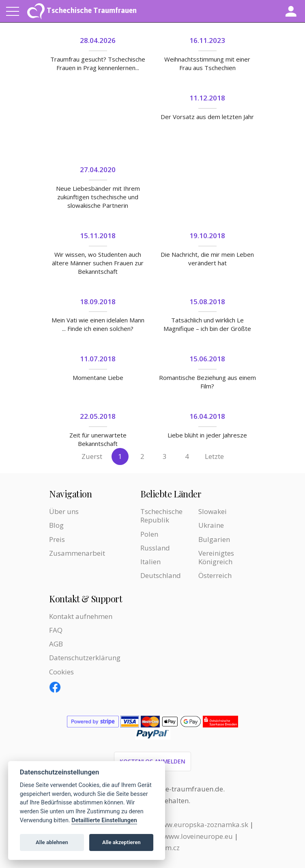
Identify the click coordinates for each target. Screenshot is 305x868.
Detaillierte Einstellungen (104, 820)
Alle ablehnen (52, 842)
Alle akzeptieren (121, 842)
